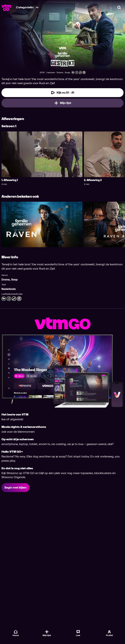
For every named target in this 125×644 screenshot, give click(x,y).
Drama (6, 280)
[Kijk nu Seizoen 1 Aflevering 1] (62, 93)
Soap (14, 280)
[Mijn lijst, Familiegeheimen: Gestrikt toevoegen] (62, 103)
